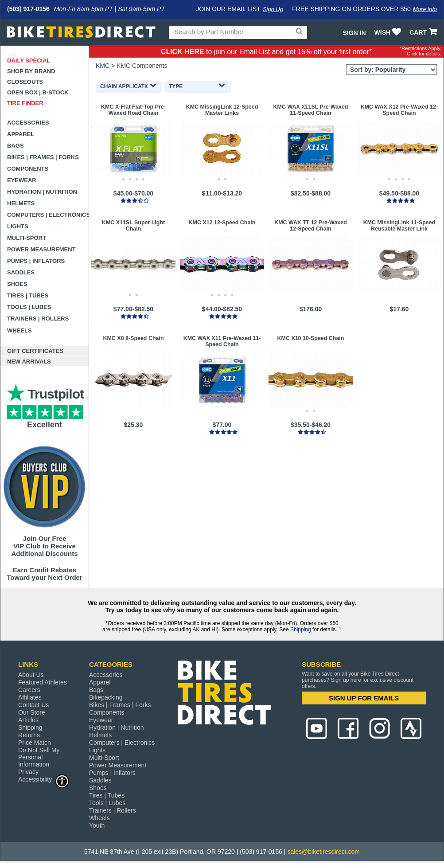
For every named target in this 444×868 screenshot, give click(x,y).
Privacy (28, 772)
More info (425, 9)
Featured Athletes (43, 682)
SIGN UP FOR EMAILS (364, 698)
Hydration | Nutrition (42, 192)
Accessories (28, 123)
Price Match (35, 743)
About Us (31, 675)
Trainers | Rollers (38, 319)
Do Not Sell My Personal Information (39, 757)
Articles (28, 720)
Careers (29, 690)
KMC (103, 66)
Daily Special (29, 61)
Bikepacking (106, 697)
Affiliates (30, 697)
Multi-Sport (27, 238)
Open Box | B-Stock (38, 92)
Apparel (21, 134)
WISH (389, 32)
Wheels (19, 330)
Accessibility (44, 779)
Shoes (17, 284)
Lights (18, 226)
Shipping (301, 629)
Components (28, 169)
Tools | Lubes (29, 307)
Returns (29, 735)
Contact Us (33, 705)
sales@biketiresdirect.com (323, 852)
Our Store (32, 712)
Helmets (21, 203)
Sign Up (273, 9)
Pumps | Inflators (36, 261)
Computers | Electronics (48, 215)
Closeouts (25, 82)
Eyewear (22, 180)
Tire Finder (25, 103)
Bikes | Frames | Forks (43, 157)
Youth (97, 825)
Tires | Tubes (28, 295)
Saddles (21, 272)
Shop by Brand (31, 71)
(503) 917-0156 (28, 9)
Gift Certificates (35, 351)
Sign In (354, 33)
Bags (16, 146)
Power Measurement (41, 249)
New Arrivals (29, 362)
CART (424, 32)
